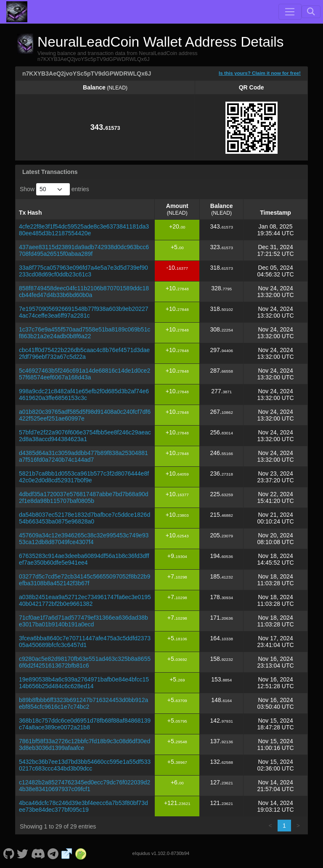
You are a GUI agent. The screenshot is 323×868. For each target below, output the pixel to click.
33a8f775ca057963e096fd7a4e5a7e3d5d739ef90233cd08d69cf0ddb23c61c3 (83, 271)
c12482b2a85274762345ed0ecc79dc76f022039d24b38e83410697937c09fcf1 (85, 786)
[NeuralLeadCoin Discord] (38, 853)
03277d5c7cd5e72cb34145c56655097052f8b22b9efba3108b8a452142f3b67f (85, 580)
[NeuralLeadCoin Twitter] (23, 853)
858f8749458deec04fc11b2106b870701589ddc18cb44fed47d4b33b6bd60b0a (84, 292)
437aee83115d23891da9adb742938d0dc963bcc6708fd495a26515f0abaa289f (84, 250)
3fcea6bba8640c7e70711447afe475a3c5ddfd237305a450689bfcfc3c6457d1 (85, 642)
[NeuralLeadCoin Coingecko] (81, 853)
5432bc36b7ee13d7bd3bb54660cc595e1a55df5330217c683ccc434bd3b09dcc (85, 765)
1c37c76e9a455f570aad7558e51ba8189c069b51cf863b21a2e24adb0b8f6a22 (85, 333)
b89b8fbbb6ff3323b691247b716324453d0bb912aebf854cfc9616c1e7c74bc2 (83, 703)
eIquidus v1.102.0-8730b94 (161, 853)
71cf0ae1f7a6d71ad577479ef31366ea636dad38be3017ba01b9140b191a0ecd (83, 621)
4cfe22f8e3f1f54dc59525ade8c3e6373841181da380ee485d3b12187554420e (84, 230)
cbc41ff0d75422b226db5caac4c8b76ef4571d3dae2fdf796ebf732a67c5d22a (84, 353)
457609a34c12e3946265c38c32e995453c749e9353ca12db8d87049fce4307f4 (84, 539)
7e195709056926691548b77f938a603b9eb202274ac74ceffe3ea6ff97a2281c (84, 312)
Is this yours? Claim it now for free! (260, 73)
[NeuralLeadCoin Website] (67, 853)
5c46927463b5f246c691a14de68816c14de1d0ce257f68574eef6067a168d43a (85, 374)
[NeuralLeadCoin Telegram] (53, 853)
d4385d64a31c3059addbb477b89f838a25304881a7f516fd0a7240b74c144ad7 (83, 456)
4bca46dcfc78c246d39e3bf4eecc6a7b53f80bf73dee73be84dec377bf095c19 (83, 806)
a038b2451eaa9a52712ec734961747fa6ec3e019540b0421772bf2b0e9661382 (85, 600)
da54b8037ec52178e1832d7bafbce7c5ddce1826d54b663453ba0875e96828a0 (85, 518)
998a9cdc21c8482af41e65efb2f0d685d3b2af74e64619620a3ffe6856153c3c (84, 395)
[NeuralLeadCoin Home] (17, 12)
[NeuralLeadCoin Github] (9, 853)
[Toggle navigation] (290, 12)
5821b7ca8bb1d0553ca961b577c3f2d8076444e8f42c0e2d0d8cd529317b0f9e (84, 477)
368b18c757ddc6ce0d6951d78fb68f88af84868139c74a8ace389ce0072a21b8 (85, 724)
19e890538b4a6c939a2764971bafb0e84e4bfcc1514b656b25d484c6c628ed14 (84, 683)
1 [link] (284, 826)
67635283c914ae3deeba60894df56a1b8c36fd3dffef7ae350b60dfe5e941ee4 (84, 559)
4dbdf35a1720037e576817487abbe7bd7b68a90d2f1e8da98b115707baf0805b (84, 497)
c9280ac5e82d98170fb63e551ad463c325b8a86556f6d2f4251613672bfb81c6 (85, 662)
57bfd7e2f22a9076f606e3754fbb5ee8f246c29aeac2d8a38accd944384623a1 (85, 436)
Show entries (54, 189)
